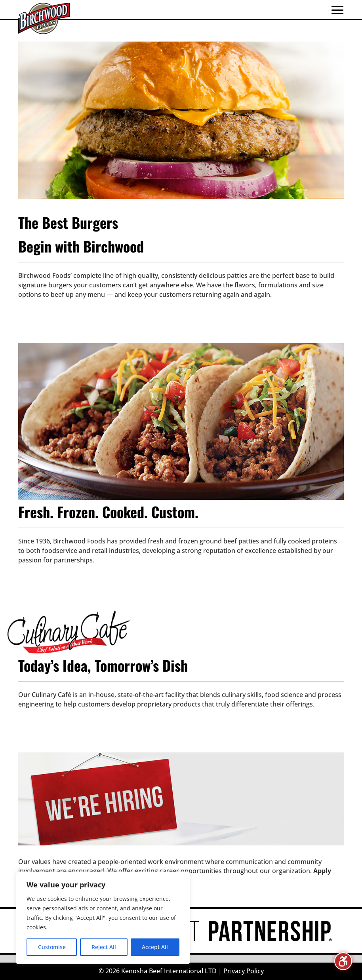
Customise (52, 947)
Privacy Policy (244, 971)
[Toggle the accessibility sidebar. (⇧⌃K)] (343, 961)
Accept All (155, 947)
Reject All (104, 947)
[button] (337, 10)
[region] (103, 918)
